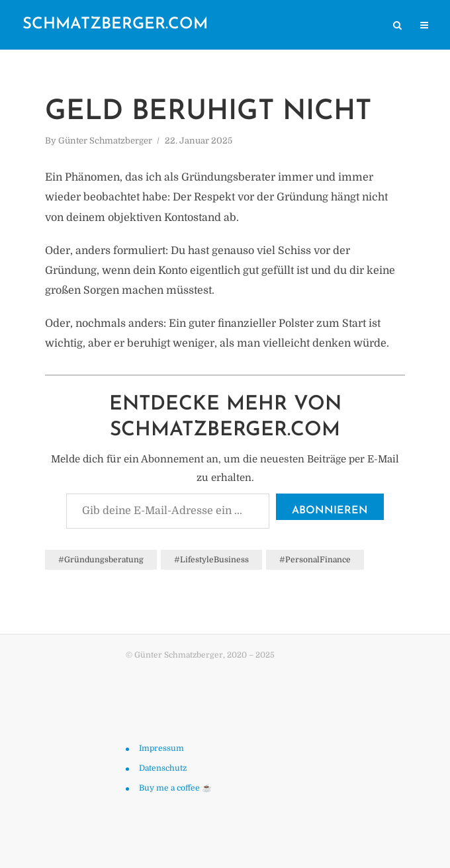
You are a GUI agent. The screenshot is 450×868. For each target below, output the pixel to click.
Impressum (161, 748)
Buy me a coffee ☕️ (175, 788)
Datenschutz (163, 768)
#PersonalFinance (315, 560)
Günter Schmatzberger (105, 141)
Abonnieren (330, 511)
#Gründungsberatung (101, 560)
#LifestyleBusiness (211, 560)
